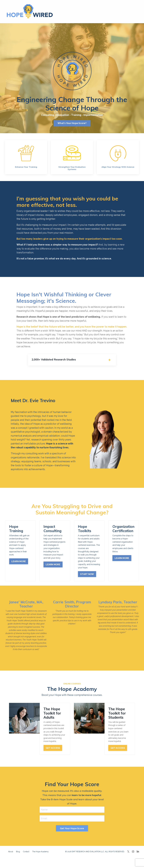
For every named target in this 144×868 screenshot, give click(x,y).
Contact (26, 854)
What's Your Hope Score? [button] (72, 123)
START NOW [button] (87, 576)
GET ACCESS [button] (53, 750)
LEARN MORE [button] (19, 564)
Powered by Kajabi (131, 861)
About (11, 854)
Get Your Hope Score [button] (72, 831)
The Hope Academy (40, 854)
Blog (18, 854)
